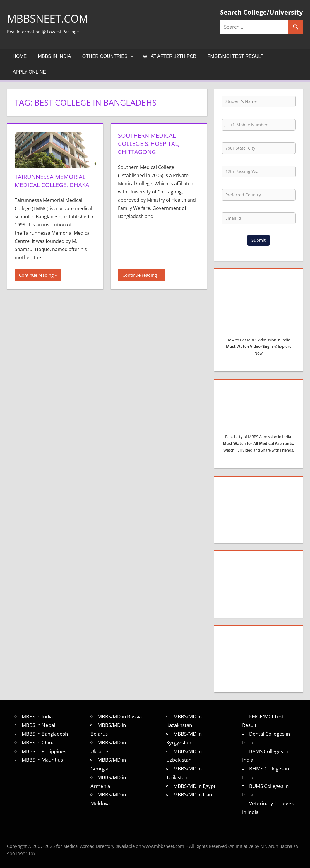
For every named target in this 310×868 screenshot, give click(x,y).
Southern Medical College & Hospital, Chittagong (149, 144)
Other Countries (108, 56)
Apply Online (29, 72)
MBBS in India (55, 56)
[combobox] (228, 125)
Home (20, 56)
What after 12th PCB (170, 56)
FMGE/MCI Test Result (236, 56)
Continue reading (36, 275)
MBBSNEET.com (48, 19)
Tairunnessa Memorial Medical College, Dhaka (52, 181)
